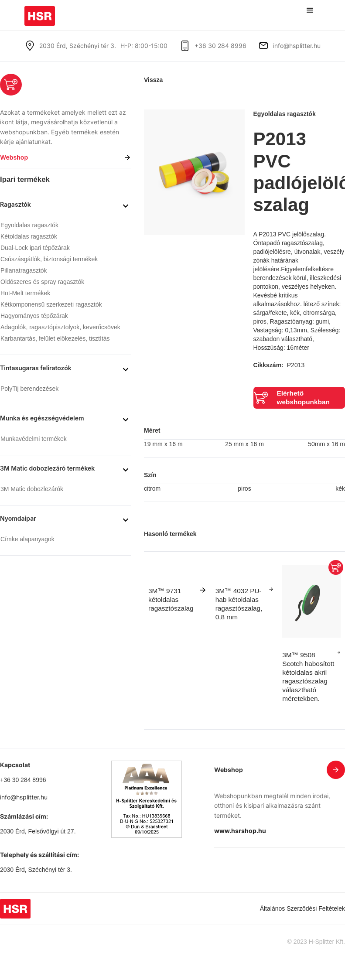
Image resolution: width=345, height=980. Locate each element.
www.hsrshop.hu (240, 831)
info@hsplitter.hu (297, 46)
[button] (310, 10)
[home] (40, 13)
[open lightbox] (194, 172)
